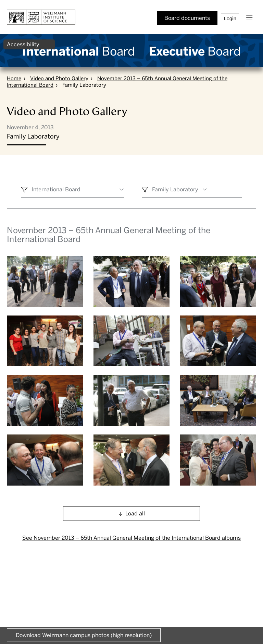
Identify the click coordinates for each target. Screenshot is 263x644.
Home (14, 79)
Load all (135, 514)
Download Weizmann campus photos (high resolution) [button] (84, 635)
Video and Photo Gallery (59, 79)
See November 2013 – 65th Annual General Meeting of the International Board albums (131, 538)
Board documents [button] (187, 18)
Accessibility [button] (23, 44)
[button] (249, 18)
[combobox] (73, 190)
